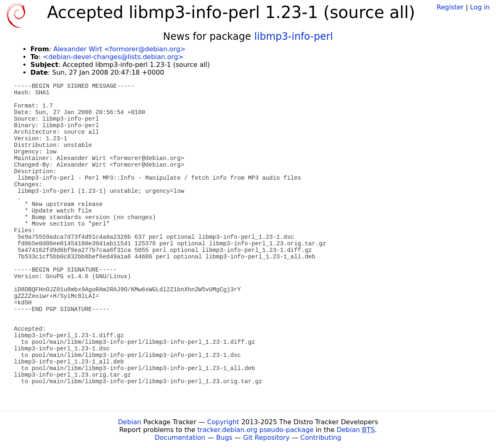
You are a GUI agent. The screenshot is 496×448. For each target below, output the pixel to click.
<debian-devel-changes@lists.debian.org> (113, 57)
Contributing (321, 438)
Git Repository (266, 438)
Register (450, 7)
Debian (130, 422)
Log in (480, 7)
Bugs (224, 438)
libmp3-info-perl (294, 37)
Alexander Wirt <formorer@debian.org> (119, 49)
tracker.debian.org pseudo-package (256, 430)
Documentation (180, 438)
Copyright (223, 422)
